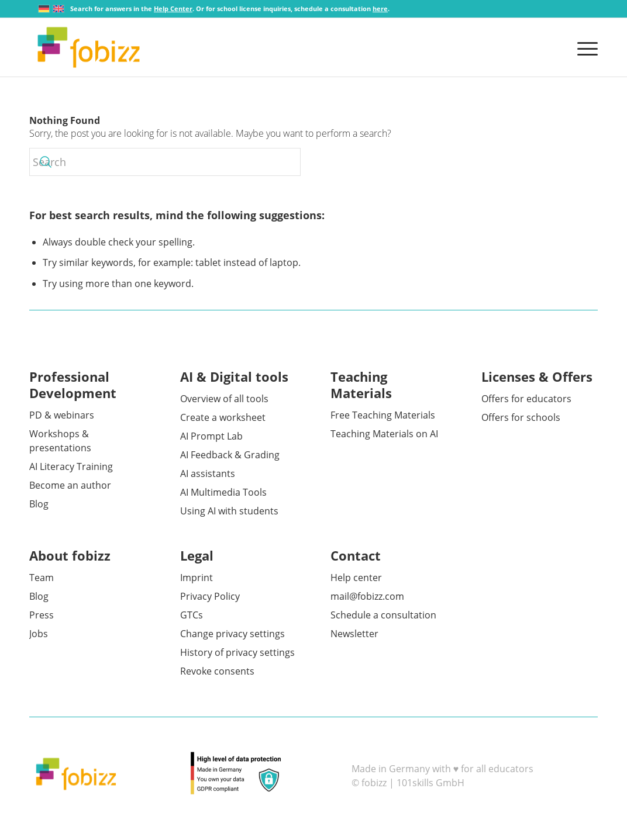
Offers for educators (526, 399)
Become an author (70, 485)
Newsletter (354, 634)
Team (42, 578)
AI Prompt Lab (211, 436)
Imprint (197, 578)
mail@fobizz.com (367, 596)
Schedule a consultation (383, 615)
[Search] (165, 162)
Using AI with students (229, 511)
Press (42, 615)
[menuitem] (584, 47)
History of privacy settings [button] (237, 652)
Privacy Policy (210, 596)
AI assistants (208, 473)
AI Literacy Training (71, 466)
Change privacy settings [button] (232, 634)
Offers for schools (521, 417)
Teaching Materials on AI (384, 434)
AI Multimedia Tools (223, 492)
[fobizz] (89, 47)
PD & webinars (62, 415)
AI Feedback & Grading (230, 455)
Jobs (39, 634)
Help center (356, 578)
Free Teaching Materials (383, 415)
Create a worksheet (223, 417)
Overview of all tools (224, 399)
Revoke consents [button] (217, 671)
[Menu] (584, 47)
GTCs (192, 615)
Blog (39, 504)
